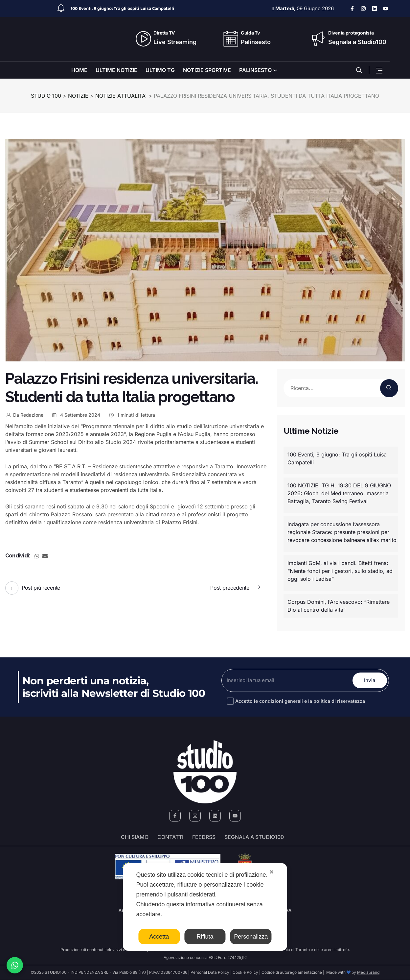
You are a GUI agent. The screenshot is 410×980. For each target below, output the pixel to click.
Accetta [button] (159, 937)
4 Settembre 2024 (76, 415)
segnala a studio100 (254, 837)
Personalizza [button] (251, 937)
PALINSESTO (255, 70)
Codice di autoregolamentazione (291, 973)
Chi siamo (135, 837)
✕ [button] (272, 872)
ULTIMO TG (160, 70)
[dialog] (205, 907)
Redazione (24, 415)
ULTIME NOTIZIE (116, 70)
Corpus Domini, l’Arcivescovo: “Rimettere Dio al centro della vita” (339, 606)
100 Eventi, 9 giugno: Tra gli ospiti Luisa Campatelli (122, 9)
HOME (79, 70)
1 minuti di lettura (132, 415)
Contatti (170, 837)
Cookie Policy (245, 973)
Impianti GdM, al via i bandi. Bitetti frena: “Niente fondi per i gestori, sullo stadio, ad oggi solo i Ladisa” (340, 571)
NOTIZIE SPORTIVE (207, 70)
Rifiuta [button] (205, 937)
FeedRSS (204, 837)
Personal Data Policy (210, 973)
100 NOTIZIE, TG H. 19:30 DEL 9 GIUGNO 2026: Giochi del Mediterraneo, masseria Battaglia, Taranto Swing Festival (339, 493)
